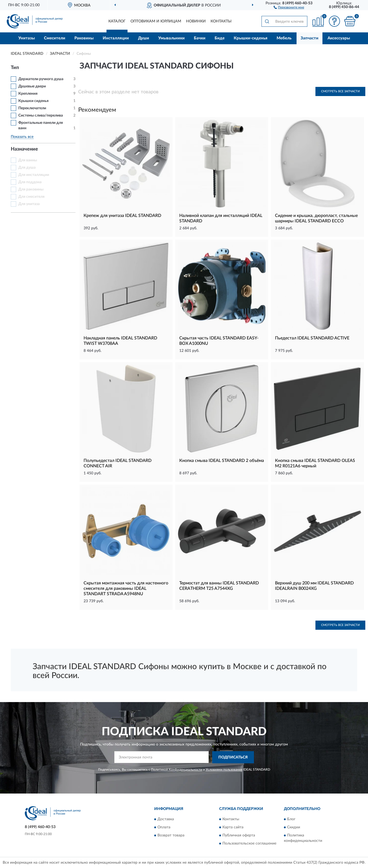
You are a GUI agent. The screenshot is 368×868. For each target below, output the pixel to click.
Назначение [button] (24, 149)
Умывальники (171, 38)
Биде (220, 38)
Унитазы (27, 38)
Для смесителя (31, 197)
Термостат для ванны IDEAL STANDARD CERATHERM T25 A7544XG (219, 586)
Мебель (284, 38)
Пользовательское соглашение (249, 844)
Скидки (294, 828)
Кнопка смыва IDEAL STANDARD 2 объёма (222, 461)
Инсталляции (116, 38)
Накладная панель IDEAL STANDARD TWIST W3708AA (120, 341)
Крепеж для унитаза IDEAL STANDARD (122, 216)
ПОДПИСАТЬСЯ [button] (233, 757)
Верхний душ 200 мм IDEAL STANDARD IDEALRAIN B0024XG (314, 586)
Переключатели (32, 108)
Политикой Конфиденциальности (177, 770)
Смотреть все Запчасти (340, 91)
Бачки (200, 38)
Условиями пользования (224, 770)
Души (144, 38)
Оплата (164, 828)
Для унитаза (29, 204)
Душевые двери (32, 86)
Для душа (27, 168)
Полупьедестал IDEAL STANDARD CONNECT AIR (118, 463)
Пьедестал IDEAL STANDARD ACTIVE (312, 338)
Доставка (166, 819)
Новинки (196, 21)
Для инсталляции (34, 175)
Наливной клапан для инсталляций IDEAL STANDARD (221, 218)
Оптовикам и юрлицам (156, 21)
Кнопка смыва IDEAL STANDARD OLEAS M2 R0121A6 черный (315, 463)
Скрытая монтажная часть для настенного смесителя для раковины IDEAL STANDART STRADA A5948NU (126, 588)
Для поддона (30, 182)
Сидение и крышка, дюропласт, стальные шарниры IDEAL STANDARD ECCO (316, 218)
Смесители (55, 38)
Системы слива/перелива (41, 115)
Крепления (28, 94)
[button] (289, 7)
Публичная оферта (239, 836)
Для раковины (31, 189)
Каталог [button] (117, 21)
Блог (291, 819)
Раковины (84, 38)
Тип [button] (15, 68)
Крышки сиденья (33, 101)
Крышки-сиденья (251, 38)
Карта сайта (233, 828)
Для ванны (28, 160)
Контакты (221, 21)
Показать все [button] (22, 137)
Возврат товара (171, 836)
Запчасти (309, 38)
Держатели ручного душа (41, 79)
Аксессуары (339, 38)
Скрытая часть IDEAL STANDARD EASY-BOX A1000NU (219, 341)
